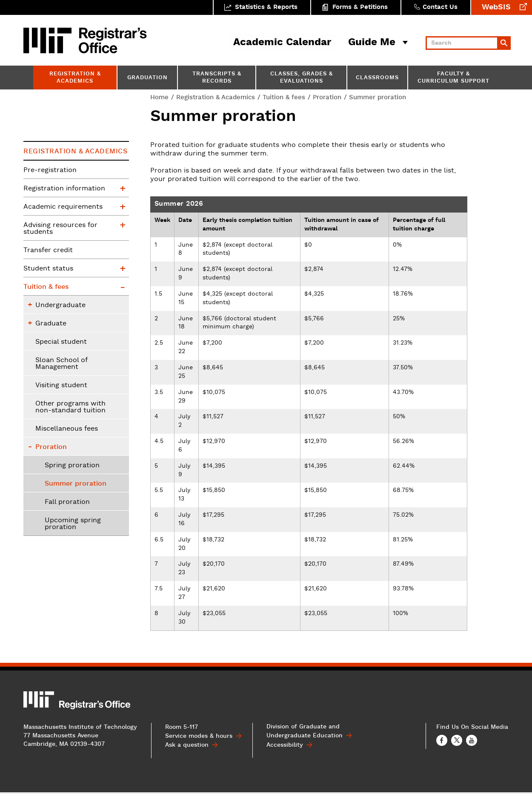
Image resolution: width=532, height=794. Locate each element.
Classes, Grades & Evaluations (302, 78)
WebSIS (496, 7)
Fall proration (67, 502)
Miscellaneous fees (67, 429)
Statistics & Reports (266, 7)
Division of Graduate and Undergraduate (305, 734)
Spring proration (72, 466)
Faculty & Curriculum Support (453, 78)
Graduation (147, 78)
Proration (327, 97)
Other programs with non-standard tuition (70, 407)
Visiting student (61, 385)
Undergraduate (60, 305)
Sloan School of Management (61, 364)
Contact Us (440, 7)
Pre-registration (50, 170)
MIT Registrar (113, 40)
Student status (48, 269)
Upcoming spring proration (73, 524)
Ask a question (187, 747)
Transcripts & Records (217, 78)
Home (159, 97)
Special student (61, 342)
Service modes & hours (199, 738)
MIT (49, 40)
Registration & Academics (75, 78)
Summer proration (76, 484)
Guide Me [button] (372, 43)
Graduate (51, 324)
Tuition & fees (284, 97)
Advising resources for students (60, 229)
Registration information (64, 189)
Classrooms (377, 78)
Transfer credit (48, 250)
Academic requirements (63, 207)
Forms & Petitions (360, 7)
